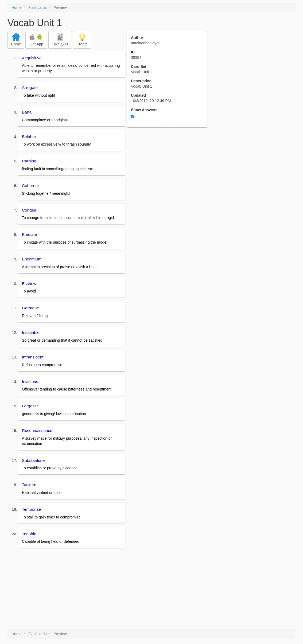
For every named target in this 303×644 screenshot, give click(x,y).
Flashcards (37, 7)
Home (16, 7)
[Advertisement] (170, 180)
